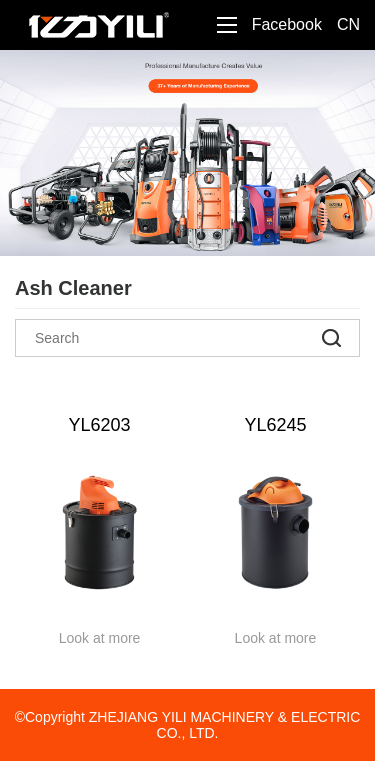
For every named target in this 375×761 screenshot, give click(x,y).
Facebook (287, 24)
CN (348, 24)
